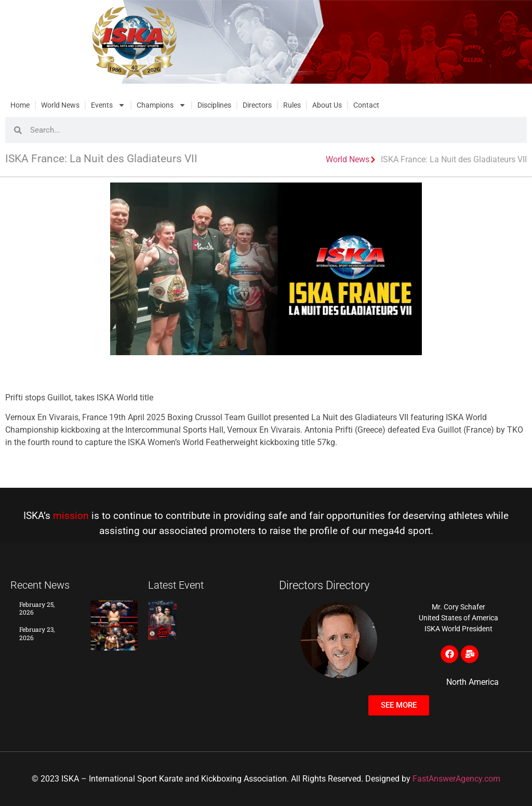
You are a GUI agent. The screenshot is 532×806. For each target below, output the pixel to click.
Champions (161, 105)
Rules (292, 105)
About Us (327, 105)
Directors (257, 105)
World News (60, 105)
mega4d (387, 531)
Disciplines (214, 105)
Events (108, 105)
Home (20, 105)
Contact (366, 105)
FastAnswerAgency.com (456, 779)
